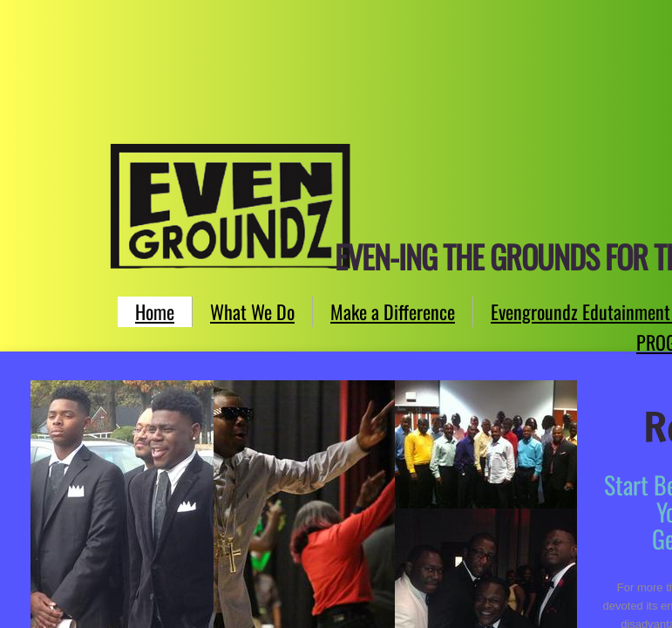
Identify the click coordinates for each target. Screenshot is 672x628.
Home (155, 311)
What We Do (252, 311)
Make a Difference (393, 311)
